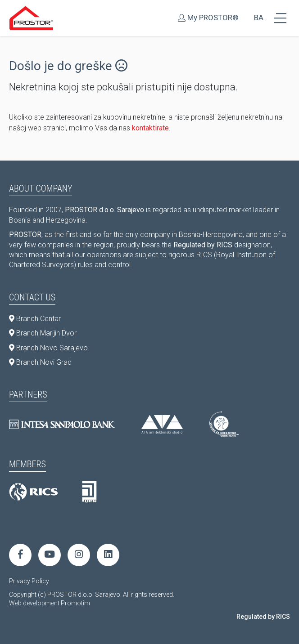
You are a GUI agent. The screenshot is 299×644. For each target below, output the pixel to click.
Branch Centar (35, 319)
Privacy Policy (29, 581)
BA (259, 18)
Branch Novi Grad (40, 362)
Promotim (75, 603)
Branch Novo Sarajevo (48, 348)
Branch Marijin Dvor (43, 333)
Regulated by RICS (263, 617)
